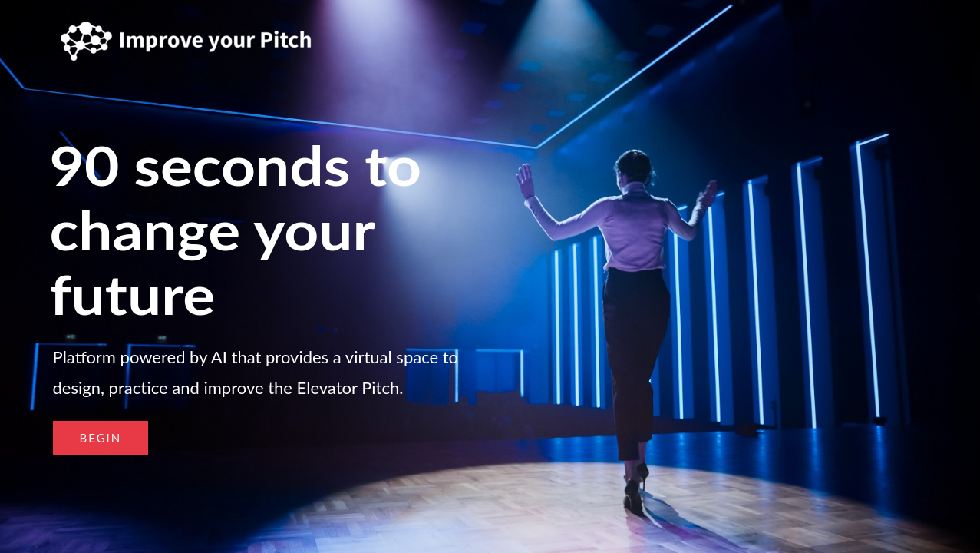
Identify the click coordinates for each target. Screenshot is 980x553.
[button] (101, 438)
